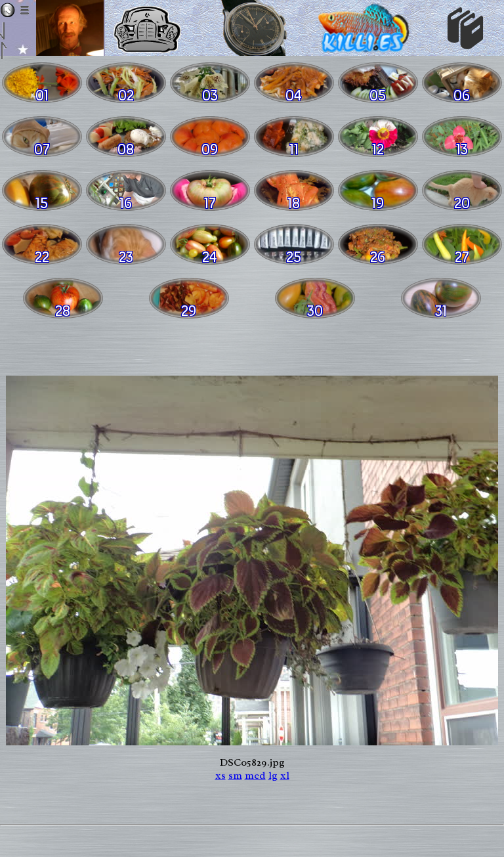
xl (285, 776)
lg (273, 776)
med (255, 776)
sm (235, 776)
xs (220, 776)
